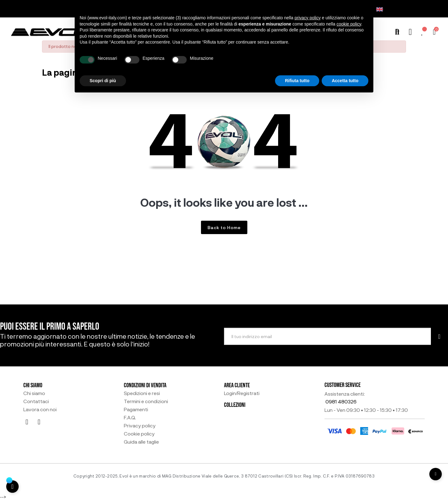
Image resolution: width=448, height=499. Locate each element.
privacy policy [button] (308, 18)
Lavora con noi (40, 409)
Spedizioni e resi (142, 393)
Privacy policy (140, 426)
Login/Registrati (242, 393)
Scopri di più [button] (103, 81)
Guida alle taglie (141, 442)
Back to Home (224, 227)
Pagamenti (136, 409)
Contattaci (36, 401)
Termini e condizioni (146, 401)
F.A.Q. (130, 417)
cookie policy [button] (349, 24)
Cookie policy (139, 434)
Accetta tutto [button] (345, 81)
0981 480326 (341, 401)
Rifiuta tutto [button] (297, 81)
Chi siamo (34, 393)
